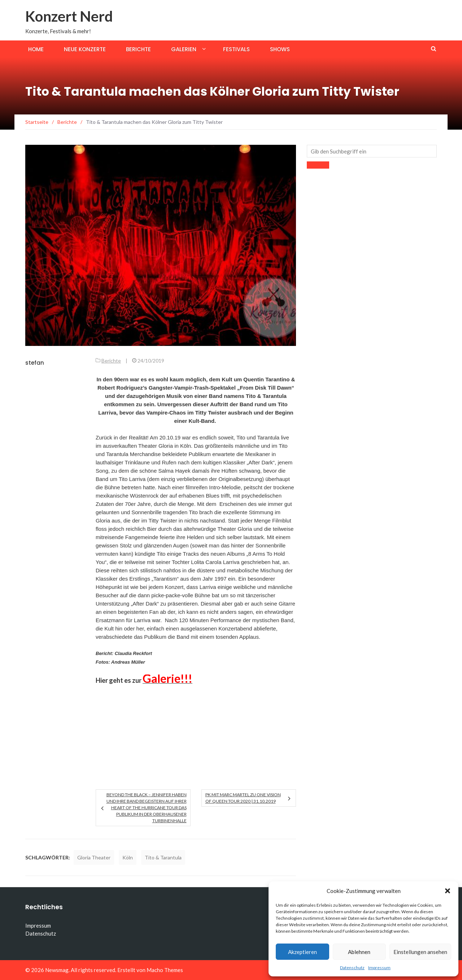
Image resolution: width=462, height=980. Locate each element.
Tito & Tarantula (163, 857)
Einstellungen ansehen (420, 952)
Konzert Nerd (69, 16)
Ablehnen (359, 952)
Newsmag (57, 970)
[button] (448, 891)
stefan (35, 363)
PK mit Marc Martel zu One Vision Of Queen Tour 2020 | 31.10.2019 (243, 798)
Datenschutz (352, 968)
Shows (280, 49)
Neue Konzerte (85, 49)
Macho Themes (165, 970)
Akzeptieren (302, 952)
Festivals (236, 49)
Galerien (184, 49)
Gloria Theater (94, 857)
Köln (128, 857)
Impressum (379, 968)
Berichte (138, 49)
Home (36, 49)
